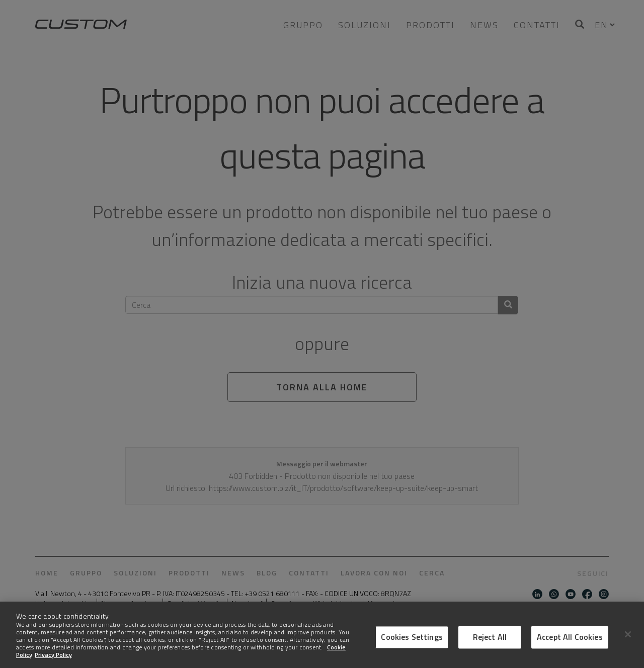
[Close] (628, 643)
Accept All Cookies (570, 646)
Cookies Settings (412, 646)
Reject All (490, 646)
